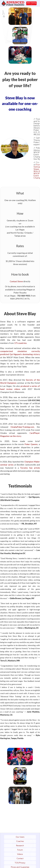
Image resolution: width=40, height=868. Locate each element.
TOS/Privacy (20, 863)
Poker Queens (31, 444)
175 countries (20, 343)
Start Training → (31, 3)
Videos (20, 854)
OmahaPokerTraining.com (22, 427)
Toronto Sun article (30, 468)
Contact (20, 858)
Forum (20, 850)
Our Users (20, 837)
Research (20, 846)
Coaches (20, 841)
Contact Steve (16, 281)
